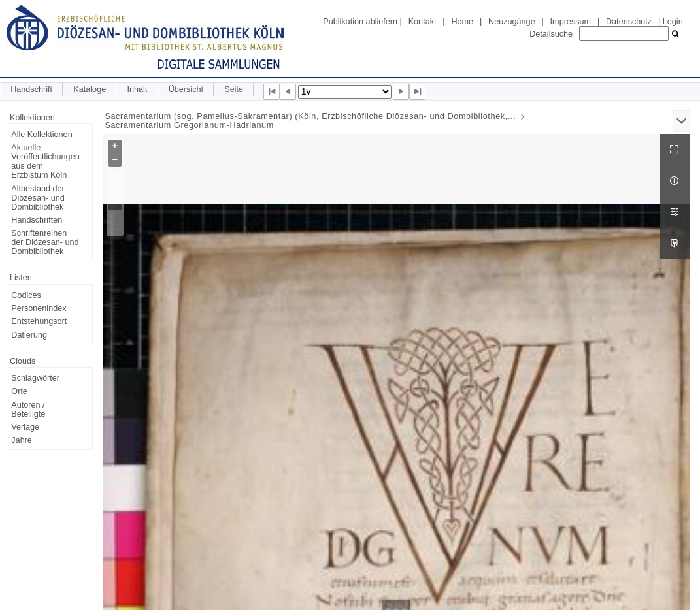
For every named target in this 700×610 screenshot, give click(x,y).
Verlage (25, 427)
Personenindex (39, 308)
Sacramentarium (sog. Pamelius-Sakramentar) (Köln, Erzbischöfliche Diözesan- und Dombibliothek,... (310, 116)
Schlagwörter (35, 378)
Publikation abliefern (360, 22)
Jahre (22, 440)
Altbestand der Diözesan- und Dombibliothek (38, 198)
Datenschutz (629, 22)
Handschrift (31, 89)
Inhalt (137, 89)
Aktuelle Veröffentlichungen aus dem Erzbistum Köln (45, 161)
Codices (26, 295)
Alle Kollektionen (42, 135)
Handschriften (37, 220)
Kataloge (90, 89)
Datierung (29, 335)
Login (673, 22)
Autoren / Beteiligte (28, 409)
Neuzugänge (512, 22)
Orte (19, 391)
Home (462, 22)
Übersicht (186, 89)
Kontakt (423, 22)
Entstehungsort (39, 321)
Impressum (571, 22)
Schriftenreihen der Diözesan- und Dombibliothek (45, 242)
